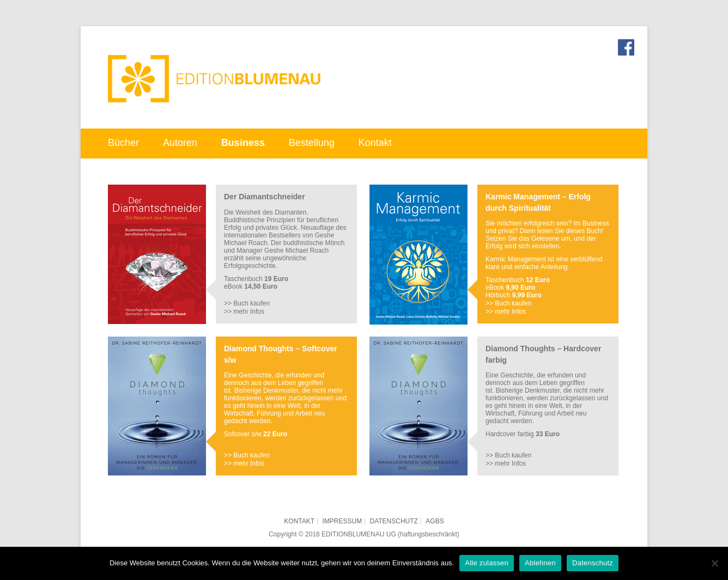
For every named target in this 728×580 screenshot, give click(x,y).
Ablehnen (540, 563)
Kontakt (375, 143)
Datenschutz (394, 521)
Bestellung (312, 143)
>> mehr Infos (244, 312)
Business (243, 143)
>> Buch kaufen (247, 303)
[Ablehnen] (714, 563)
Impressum (342, 521)
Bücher (123, 143)
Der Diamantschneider (265, 197)
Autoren (180, 143)
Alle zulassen (487, 563)
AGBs (435, 521)
